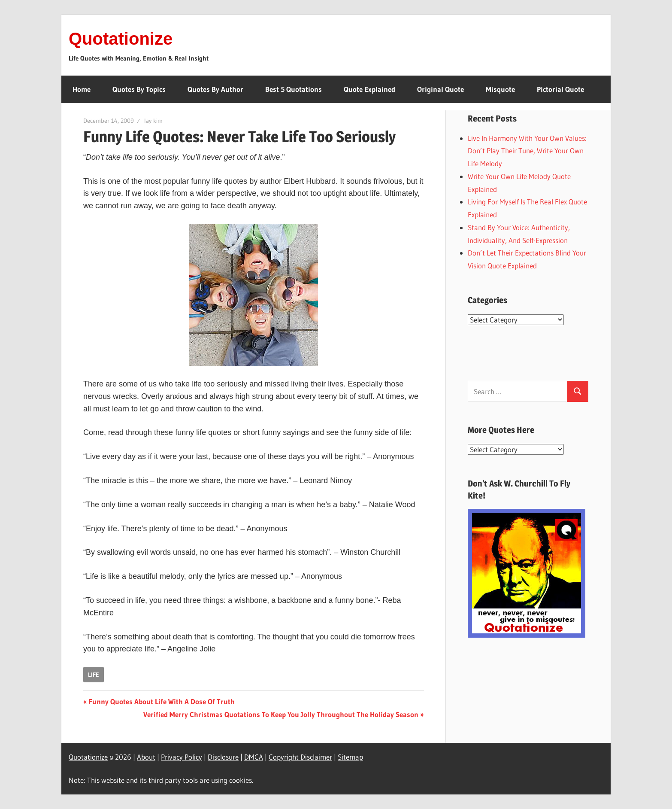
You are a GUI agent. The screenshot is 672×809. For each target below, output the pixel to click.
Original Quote (440, 89)
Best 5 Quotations (294, 89)
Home (82, 89)
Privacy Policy (182, 757)
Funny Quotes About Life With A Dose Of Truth (161, 701)
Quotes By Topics (139, 89)
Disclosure (223, 757)
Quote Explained (369, 89)
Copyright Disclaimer (300, 757)
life (94, 675)
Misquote (500, 89)
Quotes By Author (215, 89)
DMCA (254, 757)
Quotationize (121, 39)
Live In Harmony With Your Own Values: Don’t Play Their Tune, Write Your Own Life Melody (527, 151)
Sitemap (350, 757)
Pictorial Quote (560, 89)
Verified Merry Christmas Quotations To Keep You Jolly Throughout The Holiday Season (281, 714)
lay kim (153, 121)
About (146, 757)
